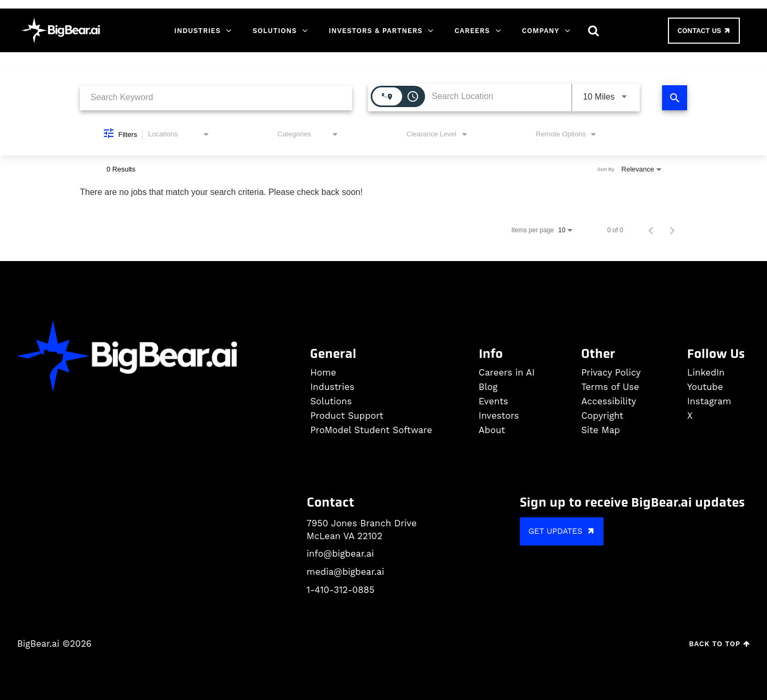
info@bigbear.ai (340, 554)
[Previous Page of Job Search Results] (651, 230)
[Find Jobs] (675, 98)
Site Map (601, 430)
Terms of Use (610, 387)
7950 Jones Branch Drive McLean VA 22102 (362, 530)
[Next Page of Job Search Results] (672, 230)
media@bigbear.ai (346, 572)
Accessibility (609, 401)
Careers (472, 31)
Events (493, 401)
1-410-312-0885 (341, 590)
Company (541, 31)
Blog (488, 387)
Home (323, 373)
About (492, 430)
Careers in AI (507, 373)
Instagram (709, 401)
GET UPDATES (563, 531)
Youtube (705, 387)
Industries (197, 31)
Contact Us (705, 30)
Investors (499, 416)
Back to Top (720, 644)
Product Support (346, 416)
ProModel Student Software (371, 430)
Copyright (602, 416)
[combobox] (216, 98)
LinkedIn (706, 373)
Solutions (275, 31)
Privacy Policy (611, 373)
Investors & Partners (376, 31)
